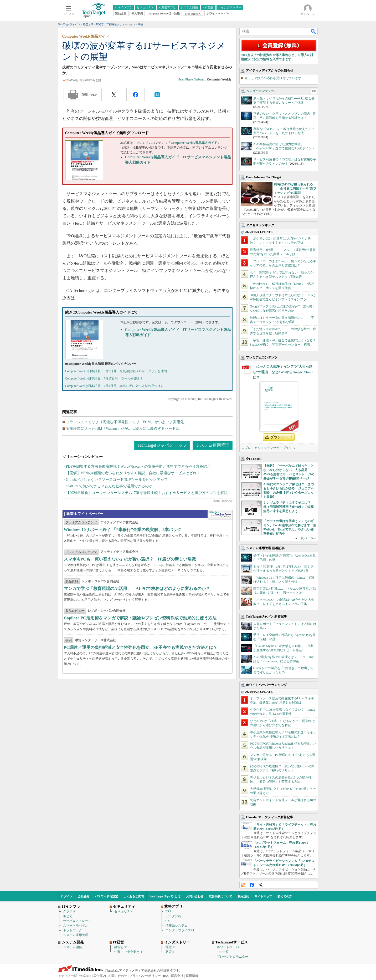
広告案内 (100, 976)
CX (168, 921)
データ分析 (173, 916)
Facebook (252, 885)
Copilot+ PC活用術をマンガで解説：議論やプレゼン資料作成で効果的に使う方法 (140, 618)
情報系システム (177, 926)
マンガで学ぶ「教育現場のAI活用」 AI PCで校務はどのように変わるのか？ (137, 588)
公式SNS (85, 976)
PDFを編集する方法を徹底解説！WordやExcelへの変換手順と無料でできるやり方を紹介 (138, 466)
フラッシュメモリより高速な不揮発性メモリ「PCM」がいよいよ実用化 (125, 422)
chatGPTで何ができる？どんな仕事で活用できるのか (109, 486)
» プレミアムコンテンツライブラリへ (269, 448)
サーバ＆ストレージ (77, 921)
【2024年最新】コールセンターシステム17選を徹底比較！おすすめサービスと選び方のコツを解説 (147, 493)
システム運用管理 (213, 445)
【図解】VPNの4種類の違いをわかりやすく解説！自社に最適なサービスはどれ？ (133, 473)
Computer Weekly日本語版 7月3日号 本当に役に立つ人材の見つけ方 (114, 386)
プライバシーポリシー (145, 976)
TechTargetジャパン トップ (162, 445)
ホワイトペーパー (229, 947)
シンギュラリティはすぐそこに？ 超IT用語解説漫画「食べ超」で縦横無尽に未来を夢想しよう (289, 507)
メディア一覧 (68, 976)
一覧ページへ (307, 538)
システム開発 (73, 947)
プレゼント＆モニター (233, 957)
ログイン (66, 896)
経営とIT (120, 947)
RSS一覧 (223, 952)
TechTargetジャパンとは (165, 896)
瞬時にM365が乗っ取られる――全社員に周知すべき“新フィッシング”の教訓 (295, 189)
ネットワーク (73, 930)
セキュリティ (124, 911)
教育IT (170, 952)
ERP (168, 911)
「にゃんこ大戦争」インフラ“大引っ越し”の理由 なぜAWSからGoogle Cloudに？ (283, 372)
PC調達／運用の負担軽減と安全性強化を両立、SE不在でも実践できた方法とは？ (141, 647)
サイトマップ (263, 896)
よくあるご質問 (134, 896)
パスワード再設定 (106, 896)
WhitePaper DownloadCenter (220, 515)
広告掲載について (220, 896)
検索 (314, 31)
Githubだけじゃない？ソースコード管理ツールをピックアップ (117, 480)
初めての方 (285, 896)
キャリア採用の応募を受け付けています (273, 78)
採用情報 (192, 976)
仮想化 (68, 916)
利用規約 (243, 896)
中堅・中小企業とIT (128, 952)
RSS (243, 885)
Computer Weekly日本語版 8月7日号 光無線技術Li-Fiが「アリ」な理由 (116, 371)
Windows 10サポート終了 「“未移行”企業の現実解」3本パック (123, 530)
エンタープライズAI (180, 930)
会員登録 (84, 896)
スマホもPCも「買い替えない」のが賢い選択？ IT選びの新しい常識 (130, 559)
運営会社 (177, 976)
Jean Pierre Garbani (191, 79)
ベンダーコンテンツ (260, 91)
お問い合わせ (195, 896)
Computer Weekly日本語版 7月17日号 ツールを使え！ (104, 378)
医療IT (170, 947)
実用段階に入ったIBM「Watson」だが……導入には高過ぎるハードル (123, 429)
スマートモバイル (76, 926)
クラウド (69, 911)
